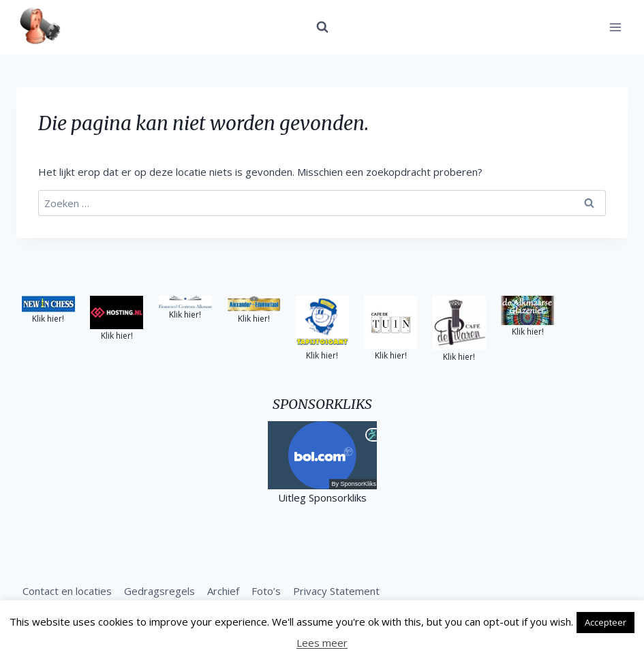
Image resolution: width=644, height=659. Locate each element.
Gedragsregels (159, 591)
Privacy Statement (336, 591)
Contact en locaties (67, 591)
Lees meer (322, 643)
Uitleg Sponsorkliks (322, 497)
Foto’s (266, 591)
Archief (223, 591)
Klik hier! (48, 319)
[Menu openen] (615, 27)
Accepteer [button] (605, 622)
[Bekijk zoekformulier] (322, 27)
